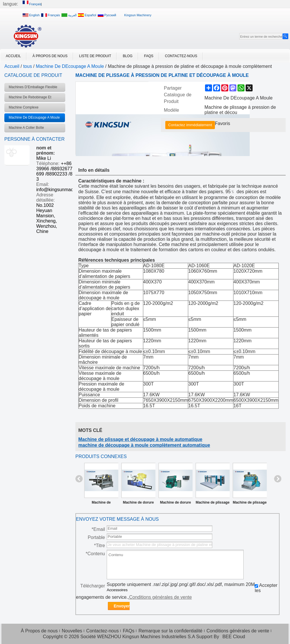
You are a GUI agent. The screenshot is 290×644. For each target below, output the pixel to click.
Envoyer (122, 606)
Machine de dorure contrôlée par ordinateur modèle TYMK (176, 504)
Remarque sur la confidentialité (170, 631)
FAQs (149, 56)
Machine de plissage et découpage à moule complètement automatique (213, 504)
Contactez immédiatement (190, 125)
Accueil (13, 56)
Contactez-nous (181, 56)
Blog (127, 56)
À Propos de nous (50, 56)
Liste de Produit (95, 56)
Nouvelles (72, 631)
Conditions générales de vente (160, 597)
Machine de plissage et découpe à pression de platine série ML (250, 504)
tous (28, 66)
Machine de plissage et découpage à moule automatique (140, 439)
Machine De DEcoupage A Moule (70, 66)
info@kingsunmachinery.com (66, 190)
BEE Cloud (234, 637)
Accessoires (117, 590)
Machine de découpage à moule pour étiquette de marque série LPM (101, 504)
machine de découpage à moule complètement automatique (144, 445)
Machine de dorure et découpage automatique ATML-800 (138, 504)
